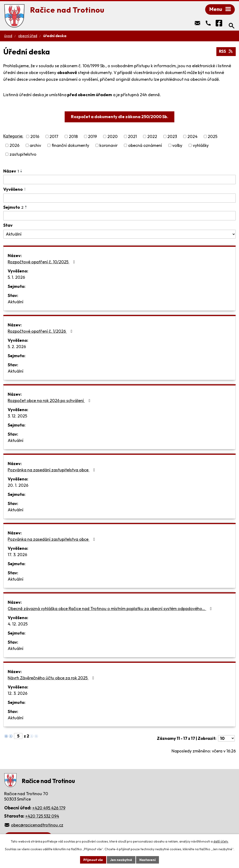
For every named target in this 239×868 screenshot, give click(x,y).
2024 (192, 137)
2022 (152, 137)
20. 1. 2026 (18, 486)
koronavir (109, 146)
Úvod (8, 36)
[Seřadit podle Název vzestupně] (21, 170)
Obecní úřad (28, 36)
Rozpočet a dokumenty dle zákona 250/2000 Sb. (120, 117)
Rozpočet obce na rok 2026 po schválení (50, 401)
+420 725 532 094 (42, 817)
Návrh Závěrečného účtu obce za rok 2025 (52, 678)
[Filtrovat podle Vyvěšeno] (119, 199)
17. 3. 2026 (17, 555)
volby (177, 146)
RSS (226, 52)
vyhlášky (201, 146)
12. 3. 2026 (18, 694)
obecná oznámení (145, 146)
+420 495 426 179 (49, 808)
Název (11, 171)
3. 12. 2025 (17, 416)
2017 (54, 137)
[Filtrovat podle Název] (119, 180)
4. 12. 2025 (18, 624)
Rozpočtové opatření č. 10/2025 (42, 262)
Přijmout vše (93, 860)
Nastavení (148, 860)
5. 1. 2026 (16, 278)
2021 (132, 137)
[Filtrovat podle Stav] (119, 235)
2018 (73, 137)
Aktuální (16, 302)
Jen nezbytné (121, 860)
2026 (14, 146)
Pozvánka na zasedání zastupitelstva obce (52, 470)
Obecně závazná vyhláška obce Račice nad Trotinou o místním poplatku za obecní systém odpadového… (111, 609)
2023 (172, 137)
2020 (112, 137)
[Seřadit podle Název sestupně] (21, 172)
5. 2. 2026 (17, 347)
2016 (35, 137)
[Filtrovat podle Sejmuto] (119, 216)
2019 (92, 137)
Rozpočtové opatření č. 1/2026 (41, 332)
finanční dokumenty (70, 146)
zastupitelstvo (23, 155)
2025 (213, 137)
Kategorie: (13, 136)
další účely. (221, 841)
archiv (35, 146)
